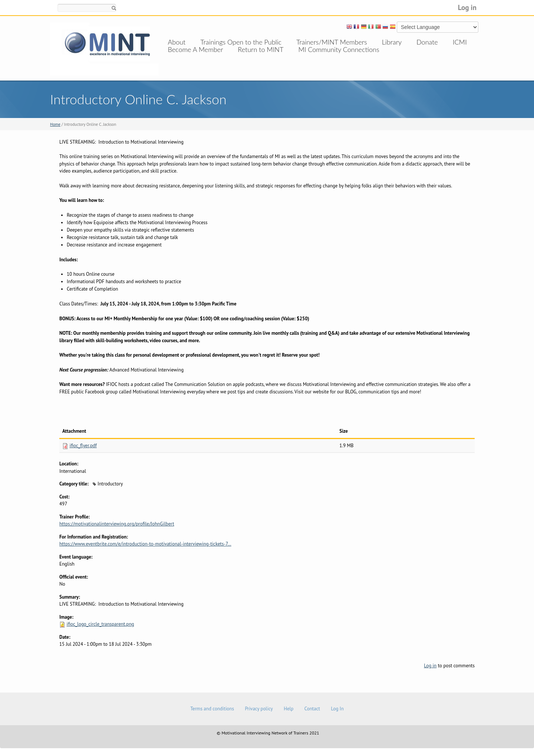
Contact (312, 709)
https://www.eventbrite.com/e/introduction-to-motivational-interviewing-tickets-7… (145, 544)
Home (55, 124)
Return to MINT (261, 57)
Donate (427, 42)
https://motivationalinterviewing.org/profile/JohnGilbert (117, 524)
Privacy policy (259, 709)
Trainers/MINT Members (332, 42)
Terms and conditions (212, 709)
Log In (337, 709)
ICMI (460, 42)
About (177, 42)
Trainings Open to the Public (241, 42)
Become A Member (196, 57)
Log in (467, 7)
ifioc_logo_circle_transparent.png (100, 624)
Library (392, 42)
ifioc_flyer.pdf (83, 446)
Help (289, 709)
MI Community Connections (339, 57)
